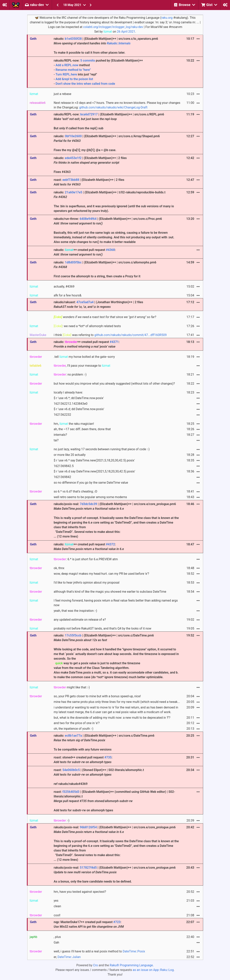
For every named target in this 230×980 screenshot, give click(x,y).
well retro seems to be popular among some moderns (90, 497)
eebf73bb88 (71, 180)
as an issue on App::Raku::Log (153, 970)
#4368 (110, 250)
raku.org (167, 18)
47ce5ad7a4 (85, 302)
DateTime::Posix (134, 951)
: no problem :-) (70, 374)
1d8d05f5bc (73, 262)
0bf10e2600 (73, 136)
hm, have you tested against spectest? (80, 892)
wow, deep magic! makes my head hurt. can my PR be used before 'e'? (101, 574)
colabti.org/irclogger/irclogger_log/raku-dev (113, 27)
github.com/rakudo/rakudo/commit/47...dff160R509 (130, 335)
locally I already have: (68, 392)
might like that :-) (72, 687)
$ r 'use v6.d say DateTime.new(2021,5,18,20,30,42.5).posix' (95, 471)
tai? (56, 440)
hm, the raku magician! (74, 424)
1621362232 (62, 415)
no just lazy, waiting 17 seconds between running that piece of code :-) (102, 449)
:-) (62, 820)
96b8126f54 (88, 827)
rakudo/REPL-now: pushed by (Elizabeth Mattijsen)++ (117, 72)
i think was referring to (110, 335)
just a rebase (63, 94)
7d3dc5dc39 (88, 504)
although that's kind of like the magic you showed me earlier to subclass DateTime (110, 592)
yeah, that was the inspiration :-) (75, 611)
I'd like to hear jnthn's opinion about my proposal (87, 583)
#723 (117, 922)
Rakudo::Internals (119, 43)
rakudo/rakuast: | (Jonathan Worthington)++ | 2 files (98, 304)
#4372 (110, 544)
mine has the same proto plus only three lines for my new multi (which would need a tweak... (117, 702)
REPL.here (70, 74)
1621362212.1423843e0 (71, 404)
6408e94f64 (88, 219)
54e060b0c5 (71, 770)
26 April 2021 (126, 32)
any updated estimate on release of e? (80, 620)
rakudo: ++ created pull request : (85, 252)
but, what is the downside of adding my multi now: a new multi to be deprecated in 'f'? (112, 718)
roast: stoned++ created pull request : (83, 760)
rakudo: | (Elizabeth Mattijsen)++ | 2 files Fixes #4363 (90, 165)
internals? (60, 435)
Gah (56, 942)
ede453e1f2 (73, 158)
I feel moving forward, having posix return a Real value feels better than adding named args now (116, 603)
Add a (60, 65)
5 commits (88, 61)
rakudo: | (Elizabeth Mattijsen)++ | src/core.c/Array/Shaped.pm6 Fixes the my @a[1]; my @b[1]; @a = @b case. (107, 143)
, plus (57, 937)
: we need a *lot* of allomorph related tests (87, 326)
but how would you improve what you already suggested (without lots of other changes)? (114, 384)
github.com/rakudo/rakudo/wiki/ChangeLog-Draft (113, 107)
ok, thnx (59, 568)
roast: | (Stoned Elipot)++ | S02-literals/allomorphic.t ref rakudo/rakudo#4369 (99, 777)
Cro (96, 965)
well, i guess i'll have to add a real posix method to (99, 951)
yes (56, 901)
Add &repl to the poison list (74, 79)
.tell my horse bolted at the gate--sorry (84, 357)
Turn (59, 74)
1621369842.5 (64, 466)
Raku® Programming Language (131, 965)
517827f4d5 (88, 868)
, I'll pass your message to (82, 366)
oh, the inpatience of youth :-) (74, 729)
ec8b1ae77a (73, 736)
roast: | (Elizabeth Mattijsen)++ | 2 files (89, 182)
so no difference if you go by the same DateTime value (91, 483)
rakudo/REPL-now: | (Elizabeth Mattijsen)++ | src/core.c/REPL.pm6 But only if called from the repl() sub (109, 121)
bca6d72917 (89, 114)
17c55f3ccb (73, 635)
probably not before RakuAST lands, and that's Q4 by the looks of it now (103, 628)
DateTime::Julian (69, 957)
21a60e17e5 (74, 192)
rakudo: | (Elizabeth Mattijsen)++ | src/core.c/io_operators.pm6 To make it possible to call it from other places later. (106, 46)
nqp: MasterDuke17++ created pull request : (89, 924)
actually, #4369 (64, 286)
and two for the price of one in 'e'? (77, 723)
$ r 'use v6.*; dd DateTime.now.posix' (79, 398)
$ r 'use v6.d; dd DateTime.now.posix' (79, 409)
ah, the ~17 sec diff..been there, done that (82, 429)
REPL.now (71, 65)
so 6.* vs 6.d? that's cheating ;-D (75, 491)
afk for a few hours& (68, 295)
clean (57, 906)
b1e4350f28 (73, 39)
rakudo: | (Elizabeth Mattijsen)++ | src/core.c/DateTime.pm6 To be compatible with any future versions (104, 743)
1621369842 (62, 477)
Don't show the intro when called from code (85, 84)
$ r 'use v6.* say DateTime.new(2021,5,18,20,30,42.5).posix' (94, 460)
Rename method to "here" (73, 70)
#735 (108, 757)
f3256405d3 (71, 792)
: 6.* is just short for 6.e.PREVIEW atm (86, 559)
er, (67, 957)
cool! (57, 915)
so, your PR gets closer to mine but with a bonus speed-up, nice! (97, 696)
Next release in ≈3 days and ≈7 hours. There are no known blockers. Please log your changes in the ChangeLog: (117, 105)
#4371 (114, 342)
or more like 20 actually (70, 455)
